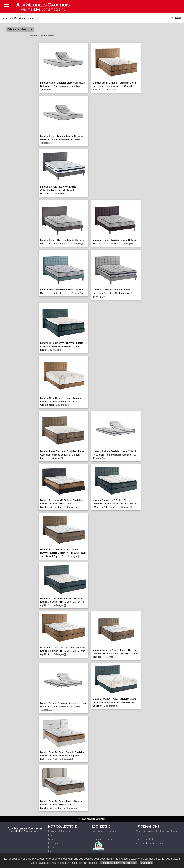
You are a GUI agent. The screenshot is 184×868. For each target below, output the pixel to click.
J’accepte (146, 863)
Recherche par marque (104, 831)
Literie (8, 18)
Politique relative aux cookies (119, 863)
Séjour (51, 839)
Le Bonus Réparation (103, 839)
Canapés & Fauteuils (59, 831)
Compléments (56, 843)
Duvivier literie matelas (27, 18)
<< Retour (176, 18)
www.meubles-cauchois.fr (149, 843)
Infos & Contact (144, 839)
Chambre (53, 847)
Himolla (52, 835)
